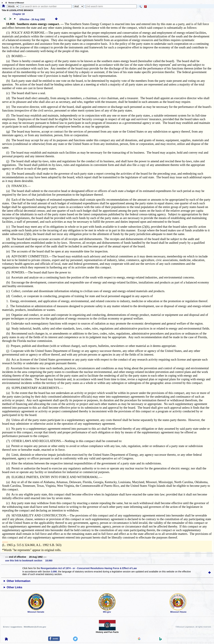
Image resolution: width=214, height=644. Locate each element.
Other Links (14, 587)
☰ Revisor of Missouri (14, 3)
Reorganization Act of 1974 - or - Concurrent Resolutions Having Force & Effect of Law (89, 568)
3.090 (54, 572)
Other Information (19, 581)
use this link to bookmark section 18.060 (29, 561)
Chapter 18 (19, 14)
